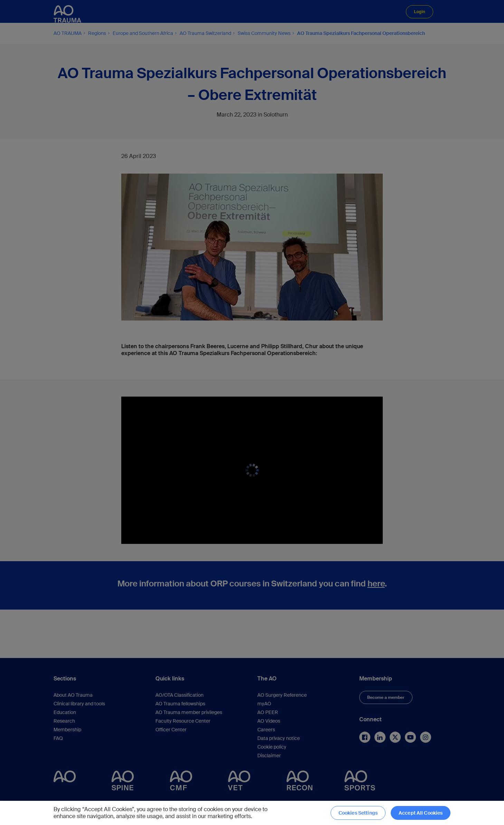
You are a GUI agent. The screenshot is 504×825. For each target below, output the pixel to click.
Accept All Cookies (421, 813)
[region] (252, 813)
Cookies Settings (358, 813)
